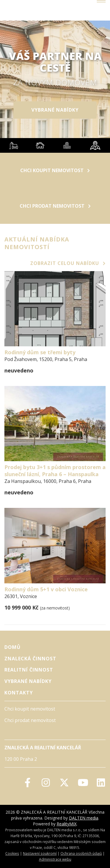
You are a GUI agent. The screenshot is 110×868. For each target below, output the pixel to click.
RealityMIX (67, 824)
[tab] (13, 145)
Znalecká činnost (30, 659)
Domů (12, 647)
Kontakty (19, 693)
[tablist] (55, 145)
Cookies (12, 853)
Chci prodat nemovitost (55, 206)
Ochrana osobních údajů (81, 853)
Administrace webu (55, 859)
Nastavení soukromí (40, 853)
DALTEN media (84, 818)
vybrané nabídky (55, 110)
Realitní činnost (29, 670)
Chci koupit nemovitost (55, 170)
